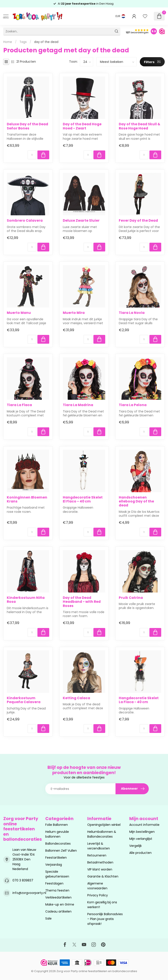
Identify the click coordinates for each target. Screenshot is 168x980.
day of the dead (46, 42)
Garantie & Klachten (103, 876)
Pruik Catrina (131, 598)
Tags (23, 42)
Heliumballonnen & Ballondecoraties (102, 834)
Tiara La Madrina (78, 405)
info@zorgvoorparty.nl (29, 893)
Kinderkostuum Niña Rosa (26, 600)
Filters (152, 62)
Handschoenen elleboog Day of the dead (136, 501)
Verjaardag (54, 865)
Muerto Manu (19, 313)
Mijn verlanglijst (141, 839)
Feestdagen (54, 883)
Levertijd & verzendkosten (99, 846)
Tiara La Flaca (19, 405)
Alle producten (140, 853)
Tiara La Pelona (133, 405)
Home (8, 42)
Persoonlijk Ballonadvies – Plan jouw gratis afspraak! (105, 919)
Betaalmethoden (100, 862)
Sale (48, 918)
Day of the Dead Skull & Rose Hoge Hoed (140, 126)
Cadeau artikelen (58, 911)
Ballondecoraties (58, 844)
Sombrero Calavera (25, 221)
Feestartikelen (56, 858)
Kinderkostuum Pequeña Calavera (24, 700)
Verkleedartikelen (58, 897)
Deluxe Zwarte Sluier (81, 221)
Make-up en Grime (60, 904)
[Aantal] (32, 155)
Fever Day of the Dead (138, 221)
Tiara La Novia (132, 313)
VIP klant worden (100, 869)
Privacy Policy (98, 895)
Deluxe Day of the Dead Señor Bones (27, 126)
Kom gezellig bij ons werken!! (102, 905)
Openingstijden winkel (104, 825)
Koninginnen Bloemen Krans (27, 500)
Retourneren (97, 855)
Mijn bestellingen (142, 832)
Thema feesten (57, 890)
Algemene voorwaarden (97, 886)
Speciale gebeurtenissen (57, 874)
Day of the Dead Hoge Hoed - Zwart (82, 126)
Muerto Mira (74, 313)
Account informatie (144, 825)
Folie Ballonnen (57, 825)
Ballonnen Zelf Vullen (61, 851)
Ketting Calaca (76, 698)
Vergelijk (136, 846)
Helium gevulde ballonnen (57, 834)
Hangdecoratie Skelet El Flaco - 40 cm (83, 500)
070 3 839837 (23, 880)
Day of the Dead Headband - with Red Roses (82, 602)
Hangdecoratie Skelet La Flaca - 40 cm (139, 700)
